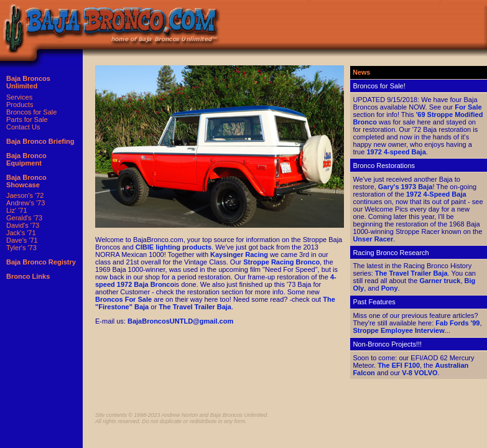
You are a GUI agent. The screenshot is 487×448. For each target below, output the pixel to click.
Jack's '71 (21, 233)
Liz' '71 (17, 210)
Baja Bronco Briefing (40, 141)
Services (19, 97)
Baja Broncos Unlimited (28, 82)
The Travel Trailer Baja (195, 307)
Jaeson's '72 (25, 195)
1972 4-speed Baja (396, 152)
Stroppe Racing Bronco (281, 262)
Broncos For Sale (123, 299)
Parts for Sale (27, 119)
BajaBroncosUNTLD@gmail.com (180, 321)
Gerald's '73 (24, 218)
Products (20, 105)
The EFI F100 (399, 365)
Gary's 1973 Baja (406, 187)
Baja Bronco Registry (41, 262)
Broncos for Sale (31, 112)
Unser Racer (373, 239)
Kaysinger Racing (239, 254)
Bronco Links (28, 276)
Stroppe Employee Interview (398, 330)
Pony (390, 288)
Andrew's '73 (26, 203)
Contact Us (23, 127)
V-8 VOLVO (420, 373)
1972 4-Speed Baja (436, 194)
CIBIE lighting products (174, 247)
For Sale (468, 107)
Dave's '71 (22, 240)
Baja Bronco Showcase (26, 181)
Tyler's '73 (21, 248)
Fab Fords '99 (457, 323)
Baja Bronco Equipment (26, 159)
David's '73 (23, 225)
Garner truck (440, 281)
